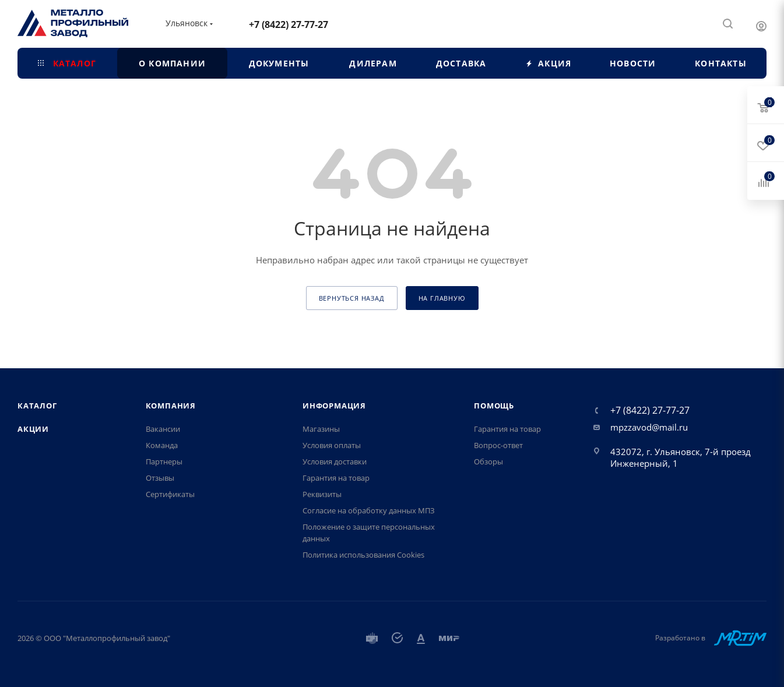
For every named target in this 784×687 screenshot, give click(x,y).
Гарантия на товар (336, 478)
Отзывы (160, 478)
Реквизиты (322, 494)
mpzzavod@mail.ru (649, 427)
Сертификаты (170, 494)
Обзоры (488, 461)
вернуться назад (352, 298)
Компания (171, 406)
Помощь (494, 406)
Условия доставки (335, 461)
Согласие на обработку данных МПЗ (369, 510)
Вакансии (163, 429)
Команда (162, 445)
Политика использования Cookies (363, 555)
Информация (334, 406)
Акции (33, 429)
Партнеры (164, 461)
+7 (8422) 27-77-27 (289, 24)
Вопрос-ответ (498, 445)
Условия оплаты (332, 445)
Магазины (321, 429)
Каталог (37, 406)
